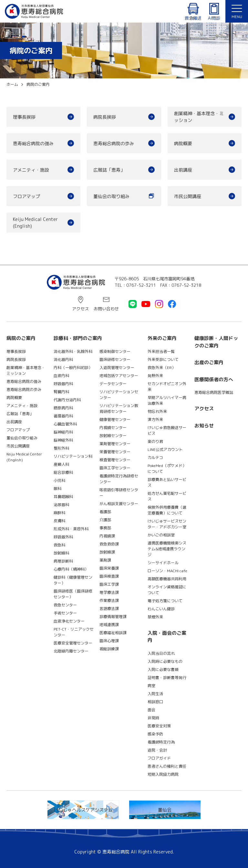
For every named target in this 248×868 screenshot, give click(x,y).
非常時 (153, 718)
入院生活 (155, 694)
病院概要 (183, 143)
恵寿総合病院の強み (33, 143)
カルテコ (155, 458)
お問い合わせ (106, 309)
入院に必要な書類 (163, 669)
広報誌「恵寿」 (109, 170)
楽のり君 (155, 441)
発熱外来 (155, 376)
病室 (151, 686)
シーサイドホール (163, 563)
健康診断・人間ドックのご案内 (216, 342)
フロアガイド (159, 758)
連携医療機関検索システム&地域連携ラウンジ (167, 549)
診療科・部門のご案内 (78, 338)
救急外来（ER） (162, 368)
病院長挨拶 (105, 117)
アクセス (80, 309)
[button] (237, 11)
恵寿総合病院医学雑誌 (214, 392)
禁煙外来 (155, 617)
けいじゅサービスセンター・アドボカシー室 (167, 524)
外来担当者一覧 (161, 351)
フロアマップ (26, 196)
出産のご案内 (209, 362)
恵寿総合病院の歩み (114, 143)
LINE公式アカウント (165, 449)
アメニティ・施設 (31, 170)
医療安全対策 (159, 726)
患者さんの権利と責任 (167, 766)
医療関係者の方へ (214, 379)
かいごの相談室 (161, 535)
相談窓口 (155, 702)
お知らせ (204, 426)
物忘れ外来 (157, 411)
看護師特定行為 (161, 742)
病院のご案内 (21, 338)
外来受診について (163, 359)
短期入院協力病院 (163, 774)
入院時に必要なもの (165, 661)
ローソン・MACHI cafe (167, 571)
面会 (151, 710)
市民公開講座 (188, 196)
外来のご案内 (162, 338)
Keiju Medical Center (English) (38, 223)
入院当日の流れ (161, 653)
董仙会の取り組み (111, 196)
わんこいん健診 (161, 609)
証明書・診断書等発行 (167, 678)
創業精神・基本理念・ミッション (199, 117)
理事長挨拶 (24, 117)
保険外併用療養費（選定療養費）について (167, 510)
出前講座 (183, 170)
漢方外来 (155, 419)
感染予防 (155, 734)
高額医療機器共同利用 (167, 579)
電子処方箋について (165, 601)
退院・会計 (157, 750)
